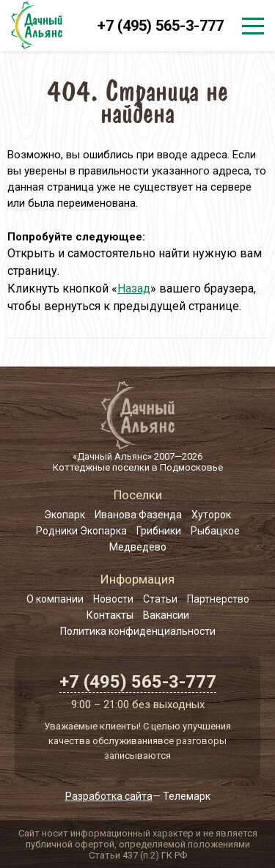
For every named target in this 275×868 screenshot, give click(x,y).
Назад (134, 288)
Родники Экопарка (81, 531)
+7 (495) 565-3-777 (161, 26)
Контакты (110, 615)
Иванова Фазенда (138, 515)
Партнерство (218, 599)
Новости (113, 599)
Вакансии (166, 615)
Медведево (138, 547)
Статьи (160, 599)
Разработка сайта (109, 796)
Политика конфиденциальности (138, 631)
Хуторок (211, 515)
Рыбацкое (215, 531)
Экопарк (65, 515)
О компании (55, 599)
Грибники (159, 531)
